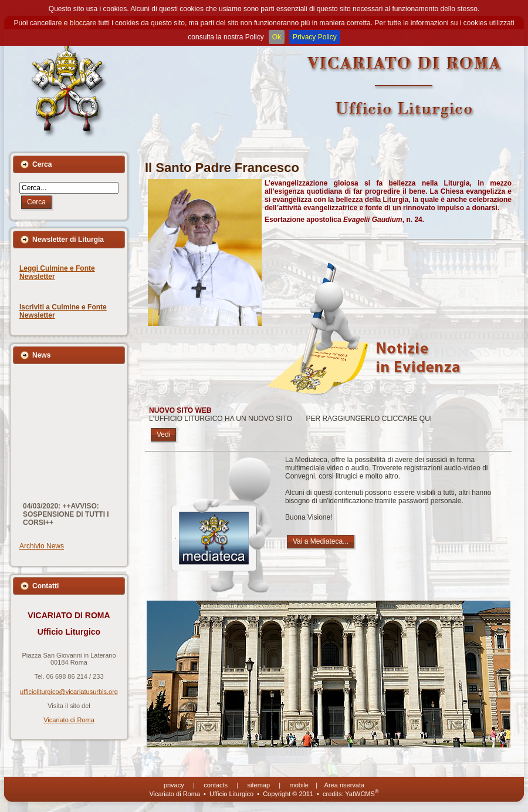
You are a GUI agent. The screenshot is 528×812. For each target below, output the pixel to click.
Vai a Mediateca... (321, 541)
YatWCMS (362, 794)
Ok (277, 37)
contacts (216, 785)
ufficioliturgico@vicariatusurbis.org (69, 692)
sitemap (259, 785)
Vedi (163, 434)
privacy (174, 785)
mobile (299, 785)
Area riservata (344, 785)
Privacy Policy (315, 37)
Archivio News (42, 546)
